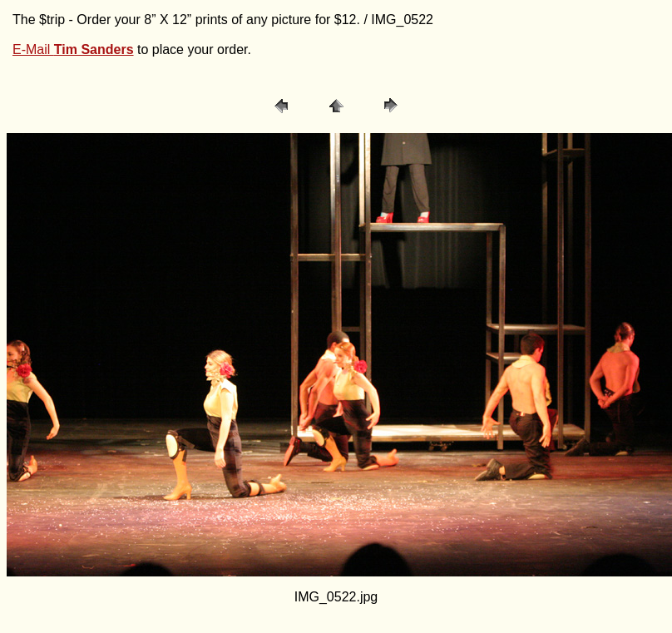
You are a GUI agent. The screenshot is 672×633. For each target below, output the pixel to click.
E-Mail (73, 49)
